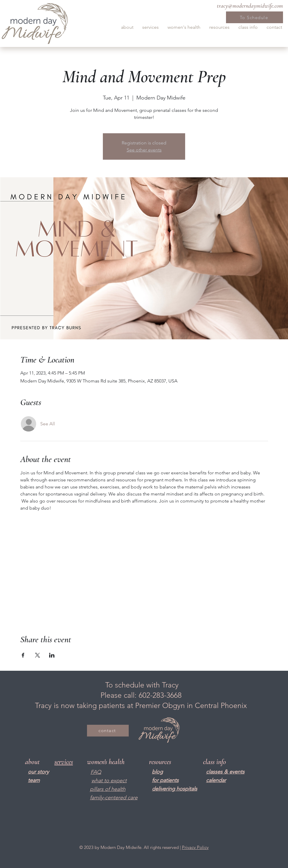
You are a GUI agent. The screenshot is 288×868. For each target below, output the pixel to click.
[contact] (108, 731)
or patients (166, 780)
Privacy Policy (195, 847)
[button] (127, 27)
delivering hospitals (175, 789)
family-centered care (114, 798)
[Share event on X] (37, 655)
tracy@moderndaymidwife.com (250, 6)
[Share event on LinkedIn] (52, 655)
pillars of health (108, 789)
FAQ (96, 772)
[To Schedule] (254, 17)
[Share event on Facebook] (23, 655)
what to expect (109, 781)
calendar (216, 780)
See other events (144, 150)
